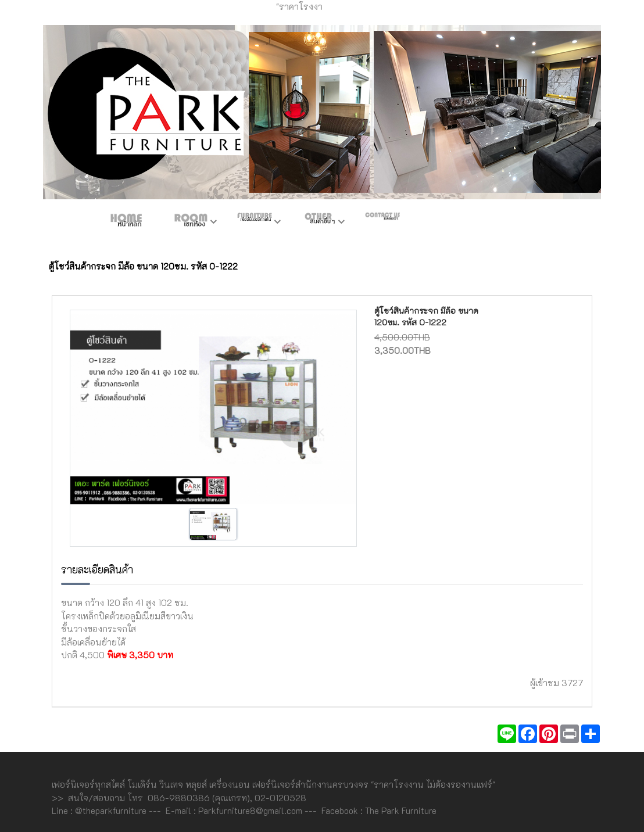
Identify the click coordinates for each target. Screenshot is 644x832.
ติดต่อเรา (382, 223)
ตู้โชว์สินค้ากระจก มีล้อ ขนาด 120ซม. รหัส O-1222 (426, 316)
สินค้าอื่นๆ (319, 223)
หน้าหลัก (127, 223)
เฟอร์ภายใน (255, 223)
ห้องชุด (191, 223)
